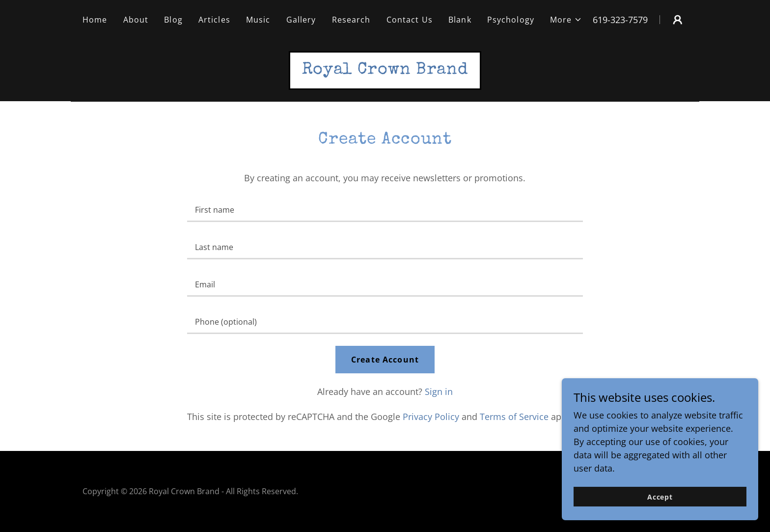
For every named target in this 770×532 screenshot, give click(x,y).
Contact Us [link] (410, 20)
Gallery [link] (301, 20)
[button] (566, 20)
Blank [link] (460, 20)
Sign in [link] (439, 392)
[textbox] (385, 209)
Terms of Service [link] (514, 417)
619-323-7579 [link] (620, 20)
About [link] (136, 20)
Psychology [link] (511, 20)
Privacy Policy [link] (431, 417)
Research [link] (351, 20)
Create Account (385, 360)
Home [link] (95, 20)
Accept (660, 497)
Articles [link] (214, 20)
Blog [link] (173, 20)
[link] (385, 70)
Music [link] (258, 20)
